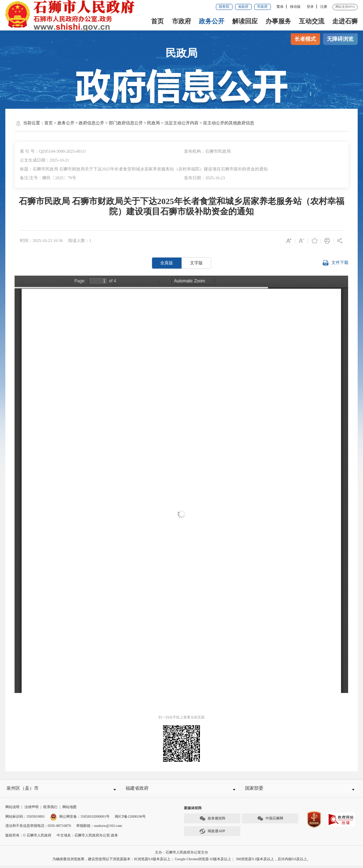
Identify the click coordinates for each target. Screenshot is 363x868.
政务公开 (212, 21)
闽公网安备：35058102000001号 (80, 819)
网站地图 (69, 809)
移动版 (295, 7)
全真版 (167, 263)
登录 (310, 7)
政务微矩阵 (212, 821)
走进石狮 (345, 21)
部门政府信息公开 (126, 123)
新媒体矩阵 (193, 810)
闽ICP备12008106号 (130, 819)
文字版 (196, 263)
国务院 (224, 7)
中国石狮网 (270, 821)
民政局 (153, 123)
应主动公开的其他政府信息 (229, 123)
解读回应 (245, 21)
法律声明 (32, 809)
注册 (324, 7)
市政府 (262, 7)
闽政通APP (212, 834)
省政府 (243, 7)
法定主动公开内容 (181, 123)
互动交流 (312, 21)
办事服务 (278, 21)
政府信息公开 (91, 123)
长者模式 (305, 39)
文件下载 (335, 263)
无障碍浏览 (340, 39)
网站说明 (12, 809)
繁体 (280, 7)
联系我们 (50, 809)
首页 (157, 21)
